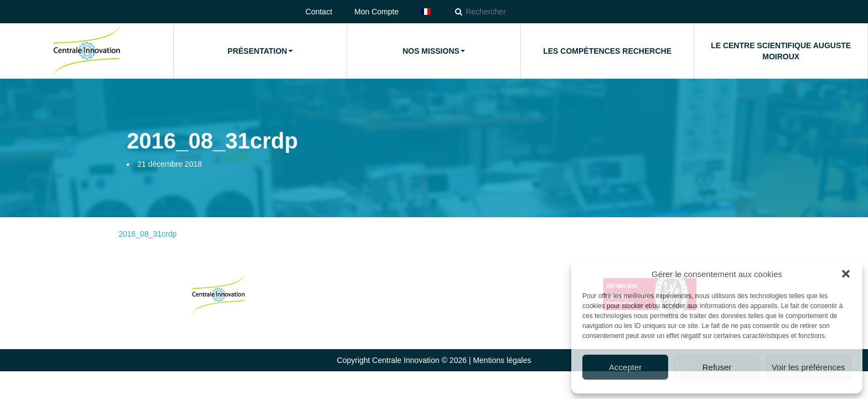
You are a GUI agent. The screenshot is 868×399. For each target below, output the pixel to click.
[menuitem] (426, 12)
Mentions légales (502, 360)
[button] (846, 274)
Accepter (625, 367)
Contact (319, 12)
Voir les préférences (808, 367)
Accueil (86, 51)
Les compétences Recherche (607, 51)
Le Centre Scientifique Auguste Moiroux (781, 51)
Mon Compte (376, 12)
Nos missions (434, 51)
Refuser (717, 367)
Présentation (260, 51)
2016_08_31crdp (148, 234)
